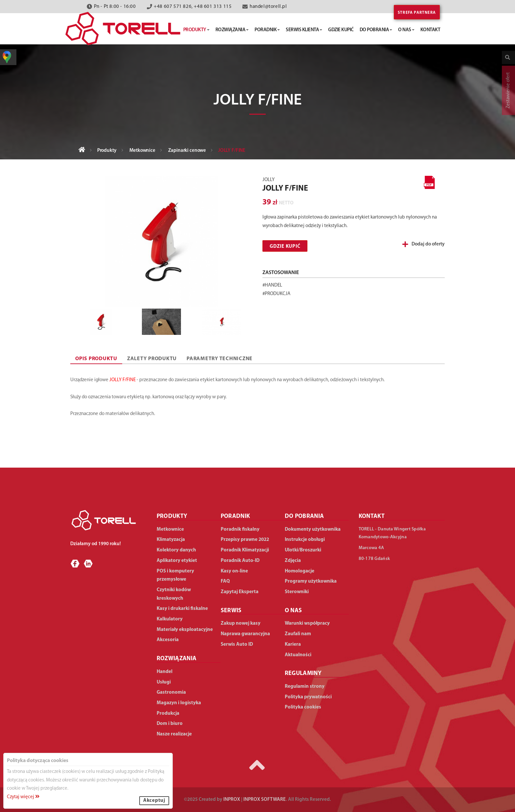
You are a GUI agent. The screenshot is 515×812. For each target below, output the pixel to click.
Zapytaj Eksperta (240, 592)
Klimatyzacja (171, 540)
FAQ (225, 581)
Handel (165, 672)
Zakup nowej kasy (241, 624)
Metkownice (142, 151)
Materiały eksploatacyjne (185, 630)
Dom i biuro (170, 724)
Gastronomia (171, 693)
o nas (406, 30)
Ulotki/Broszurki (303, 550)
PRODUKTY (172, 516)
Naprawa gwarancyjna (245, 634)
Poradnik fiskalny (240, 530)
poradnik (267, 30)
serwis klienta (304, 30)
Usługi (164, 682)
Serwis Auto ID (237, 645)
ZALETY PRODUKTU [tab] (152, 359)
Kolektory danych (176, 550)
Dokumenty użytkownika (313, 530)
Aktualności (298, 655)
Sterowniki (297, 592)
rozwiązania (232, 30)
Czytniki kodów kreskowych (174, 594)
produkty (196, 30)
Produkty (107, 151)
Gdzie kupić (285, 247)
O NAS (293, 611)
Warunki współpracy (307, 624)
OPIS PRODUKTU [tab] (96, 359)
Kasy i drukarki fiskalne (182, 609)
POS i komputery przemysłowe (175, 576)
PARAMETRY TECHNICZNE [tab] (220, 359)
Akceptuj (154, 801)
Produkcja (168, 714)
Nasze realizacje (174, 734)
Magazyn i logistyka (179, 703)
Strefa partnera (417, 13)
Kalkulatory (170, 619)
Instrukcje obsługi (305, 540)
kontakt (430, 30)
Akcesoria (168, 640)
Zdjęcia (293, 561)
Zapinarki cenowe (187, 151)
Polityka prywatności (308, 697)
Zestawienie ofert (508, 90)
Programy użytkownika (311, 581)
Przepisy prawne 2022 (245, 540)
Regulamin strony (305, 687)
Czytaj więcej (23, 797)
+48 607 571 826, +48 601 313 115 (193, 7)
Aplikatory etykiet (177, 561)
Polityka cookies (303, 707)
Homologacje (300, 571)
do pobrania (376, 30)
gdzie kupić (341, 30)
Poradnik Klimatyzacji (245, 550)
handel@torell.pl (268, 7)
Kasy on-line (234, 571)
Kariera (293, 645)
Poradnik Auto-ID (240, 561)
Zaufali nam (298, 634)
